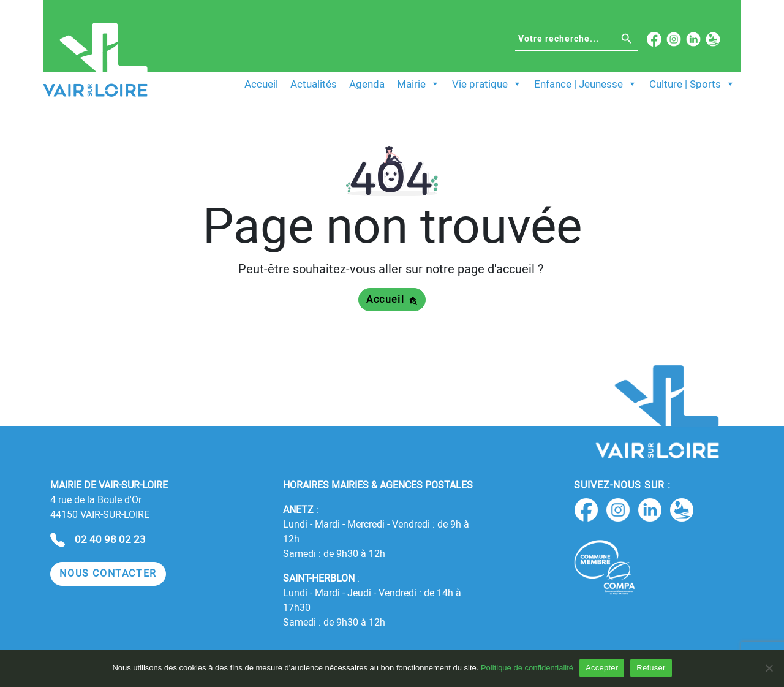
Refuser (651, 668)
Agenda (367, 84)
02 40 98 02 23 (110, 539)
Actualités (314, 84)
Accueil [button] (392, 299)
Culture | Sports (692, 84)
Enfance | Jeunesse (586, 84)
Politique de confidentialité (527, 668)
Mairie (418, 84)
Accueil (261, 84)
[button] (108, 574)
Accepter (602, 668)
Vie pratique (487, 84)
